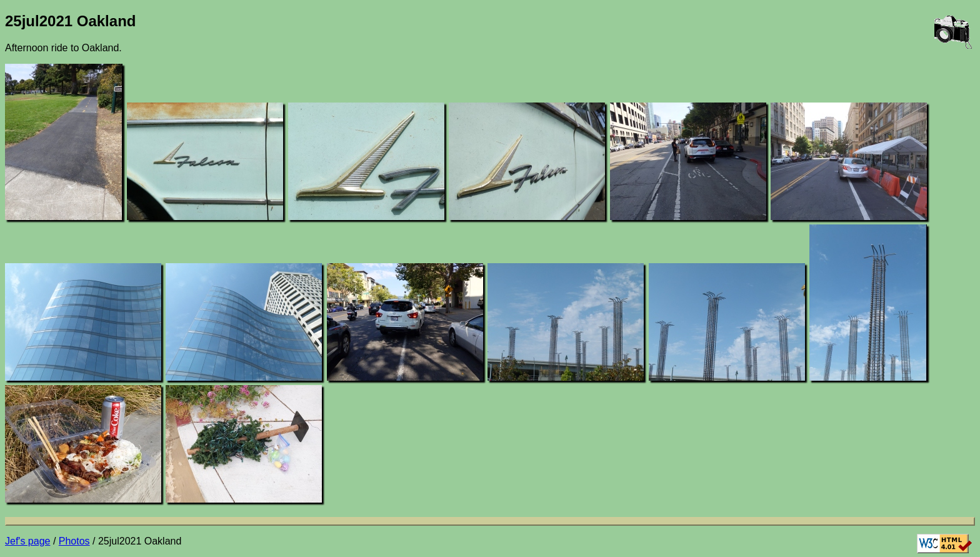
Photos (74, 541)
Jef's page (27, 541)
